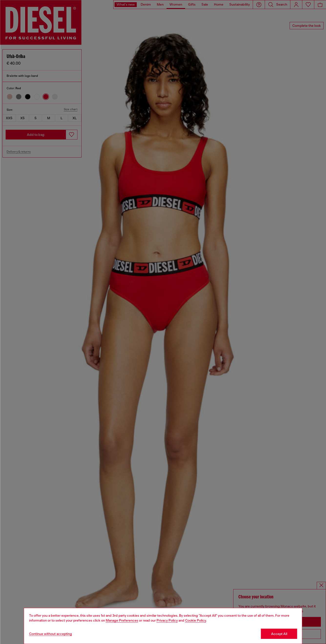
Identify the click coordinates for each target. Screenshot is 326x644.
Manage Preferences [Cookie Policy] (122, 620)
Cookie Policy (196, 620)
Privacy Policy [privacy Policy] (167, 620)
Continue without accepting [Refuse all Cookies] (51, 634)
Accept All (279, 634)
